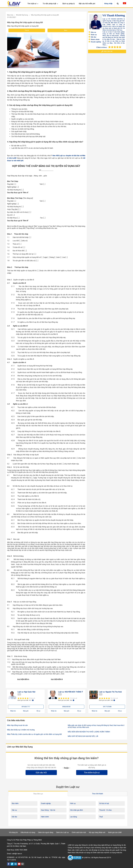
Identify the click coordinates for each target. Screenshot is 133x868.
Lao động (73, 817)
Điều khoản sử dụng (28, 832)
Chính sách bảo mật (79, 832)
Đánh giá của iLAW (115, 832)
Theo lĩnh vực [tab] (38, 794)
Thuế (101, 817)
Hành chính (45, 817)
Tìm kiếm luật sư (92, 773)
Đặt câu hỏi (41, 773)
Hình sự (73, 803)
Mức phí (26, 711)
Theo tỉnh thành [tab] (98, 794)
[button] (118, 4)
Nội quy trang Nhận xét (97, 832)
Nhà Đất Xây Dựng (22, 15)
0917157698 (107, 707)
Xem (66, 30)
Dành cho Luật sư (62, 832)
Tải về (27, 30)
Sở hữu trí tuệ (104, 803)
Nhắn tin (13, 711)
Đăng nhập (108, 3)
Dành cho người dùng (46, 832)
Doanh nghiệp (46, 803)
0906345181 (66, 707)
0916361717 (26, 707)
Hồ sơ (38, 711)
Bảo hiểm (15, 803)
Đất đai (14, 817)
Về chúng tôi (13, 832)
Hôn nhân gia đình (76, 810)
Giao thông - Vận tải (48, 810)
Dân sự (14, 810)
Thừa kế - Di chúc (105, 810)
